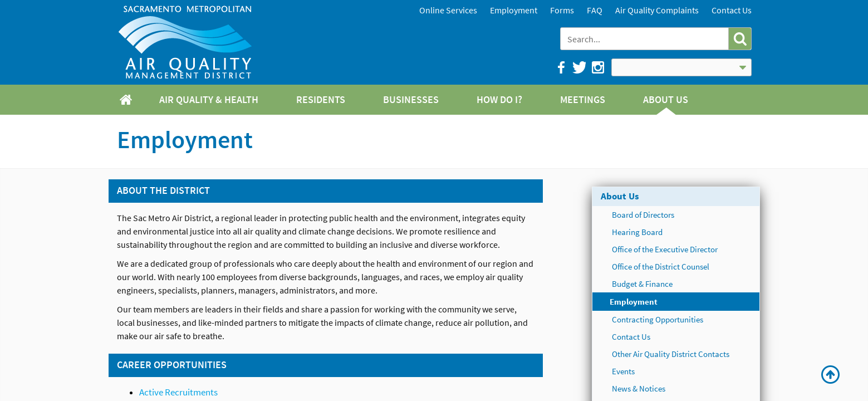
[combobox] (646, 39)
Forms (562, 10)
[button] (740, 39)
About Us (620, 196)
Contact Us (732, 10)
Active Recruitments (178, 392)
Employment (514, 10)
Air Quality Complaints (657, 10)
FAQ (595, 10)
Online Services (448, 10)
